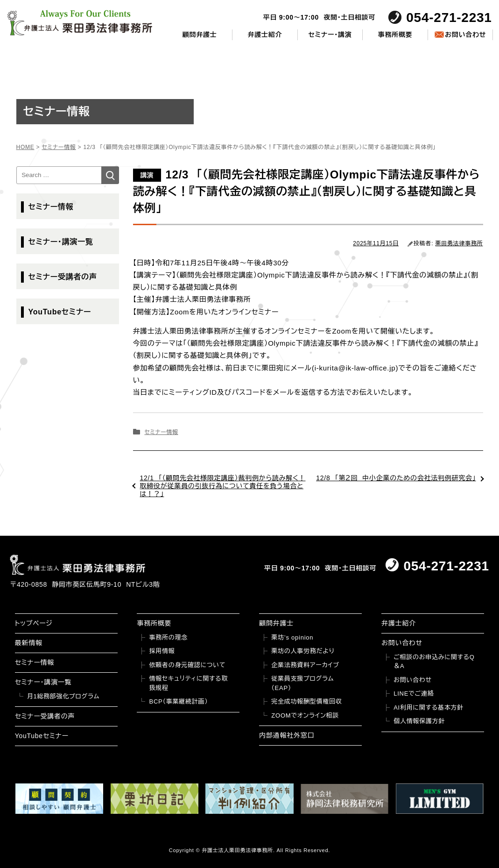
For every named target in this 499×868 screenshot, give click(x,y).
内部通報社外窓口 (287, 735)
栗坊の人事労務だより (303, 651)
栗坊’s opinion (292, 637)
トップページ (34, 623)
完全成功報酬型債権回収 (306, 701)
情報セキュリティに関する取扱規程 (188, 683)
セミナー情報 (161, 432)
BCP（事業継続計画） (178, 701)
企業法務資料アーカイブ (305, 665)
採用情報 (162, 651)
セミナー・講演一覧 (61, 242)
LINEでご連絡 (414, 694)
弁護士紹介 (265, 35)
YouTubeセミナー (60, 312)
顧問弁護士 (200, 35)
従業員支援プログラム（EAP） (302, 683)
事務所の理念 (168, 637)
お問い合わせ (465, 35)
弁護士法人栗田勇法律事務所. (238, 850)
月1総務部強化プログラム (63, 696)
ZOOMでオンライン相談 (305, 715)
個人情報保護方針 (419, 721)
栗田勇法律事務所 (459, 243)
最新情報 (29, 643)
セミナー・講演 (330, 35)
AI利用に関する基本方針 (429, 708)
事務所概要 (395, 35)
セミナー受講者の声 (63, 277)
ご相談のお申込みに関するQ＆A (434, 662)
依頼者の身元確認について (187, 665)
